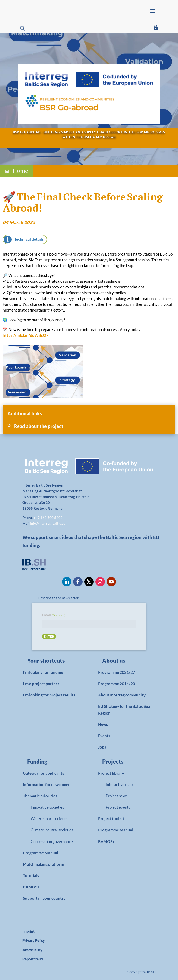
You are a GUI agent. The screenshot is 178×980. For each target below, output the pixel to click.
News (103, 725)
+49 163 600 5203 (48, 518)
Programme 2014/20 (117, 684)
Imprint (29, 931)
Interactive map (119, 785)
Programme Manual (41, 853)
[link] (49, 662)
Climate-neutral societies (52, 830)
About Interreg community (122, 695)
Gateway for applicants (43, 773)
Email (54, 615)
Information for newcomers (47, 785)
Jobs (102, 747)
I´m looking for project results (49, 695)
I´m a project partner (41, 684)
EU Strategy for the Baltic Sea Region (124, 710)
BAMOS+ (31, 887)
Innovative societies (47, 807)
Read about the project (39, 426)
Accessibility (32, 950)
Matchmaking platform (43, 864)
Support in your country (44, 898)
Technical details (29, 239)
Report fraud (33, 959)
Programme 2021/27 (117, 673)
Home (21, 171)
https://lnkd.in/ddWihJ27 (26, 336)
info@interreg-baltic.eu (48, 524)
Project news (117, 796)
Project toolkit (111, 819)
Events (104, 736)
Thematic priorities (40, 796)
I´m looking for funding (43, 673)
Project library (111, 773)
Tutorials (31, 876)
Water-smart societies (49, 819)
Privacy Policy (34, 941)
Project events (118, 807)
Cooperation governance (52, 842)
